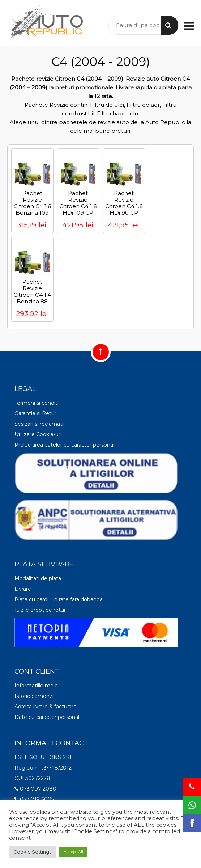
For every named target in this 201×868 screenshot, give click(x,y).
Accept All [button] (73, 852)
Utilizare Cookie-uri (38, 434)
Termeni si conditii (37, 403)
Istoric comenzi (34, 696)
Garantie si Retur (35, 413)
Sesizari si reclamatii (39, 424)
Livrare (23, 589)
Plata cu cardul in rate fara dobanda (59, 599)
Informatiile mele (36, 686)
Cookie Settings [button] (32, 852)
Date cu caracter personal (47, 717)
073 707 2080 (35, 789)
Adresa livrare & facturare (46, 707)
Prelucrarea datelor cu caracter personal (64, 445)
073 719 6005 (34, 799)
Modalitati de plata (38, 578)
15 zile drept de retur (40, 610)
